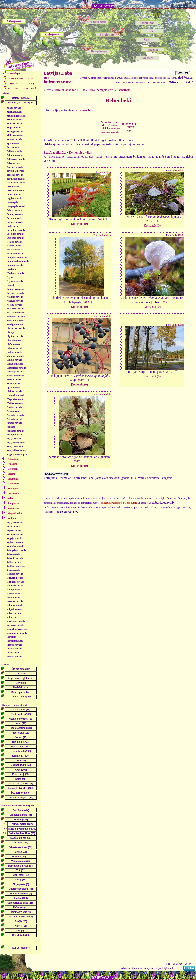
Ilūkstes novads (14, 250)
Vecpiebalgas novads (17, 629)
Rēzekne (11, 427)
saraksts (21, 79)
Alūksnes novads (15, 135)
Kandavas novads (15, 289)
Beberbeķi (124, 90)
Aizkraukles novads (16, 116)
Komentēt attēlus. (81, 152)
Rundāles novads (15, 546)
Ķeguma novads (15, 297)
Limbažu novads (15, 340)
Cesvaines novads (15, 191)
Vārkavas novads (15, 625)
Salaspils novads (15, 558)
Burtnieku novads (16, 179)
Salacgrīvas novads (16, 550)
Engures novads (14, 222)
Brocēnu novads (15, 175)
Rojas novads (13, 527)
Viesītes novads (14, 645)
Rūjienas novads (15, 542)
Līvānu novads (14, 344)
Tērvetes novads (15, 601)
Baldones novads (15, 155)
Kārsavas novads (15, 293)
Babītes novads (14, 151)
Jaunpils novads (15, 265)
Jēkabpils (11, 269)
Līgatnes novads (15, 336)
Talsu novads (13, 597)
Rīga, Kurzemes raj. (17, 443)
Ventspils (11, 637)
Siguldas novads (15, 574)
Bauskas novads (15, 167)
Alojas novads (14, 128)
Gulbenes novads (15, 238)
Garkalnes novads (16, 230)
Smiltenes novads (15, 586)
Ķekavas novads (15, 301)
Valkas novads (14, 613)
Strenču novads (14, 594)
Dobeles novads (14, 210)
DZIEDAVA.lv (103, 6)
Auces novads (13, 147)
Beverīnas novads (15, 171)
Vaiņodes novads (15, 609)
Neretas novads (14, 380)
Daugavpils (12, 202)
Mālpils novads (14, 360)
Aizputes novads (15, 120)
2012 (101, 219)
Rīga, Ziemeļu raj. (16, 523)
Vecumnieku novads (17, 633)
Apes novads (13, 143)
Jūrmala (11, 285)
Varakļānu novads (16, 621)
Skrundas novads (15, 582)
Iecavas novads (14, 242)
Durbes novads (14, 218)
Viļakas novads (14, 649)
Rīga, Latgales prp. (16, 446)
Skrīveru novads (15, 578)
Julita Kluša (105, 172)
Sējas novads (13, 570)
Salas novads (13, 554)
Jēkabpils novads (15, 273)
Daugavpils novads (16, 206)
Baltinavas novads (16, 159)
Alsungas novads (15, 132)
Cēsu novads (13, 187)
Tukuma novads (15, 605)
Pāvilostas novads (15, 403)
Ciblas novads (14, 195)
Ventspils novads (15, 641)
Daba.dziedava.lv (23, 89)
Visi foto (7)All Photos (110, 125)
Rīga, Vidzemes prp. (17, 450)
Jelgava (10, 277)
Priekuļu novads (15, 419)
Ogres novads (13, 387)
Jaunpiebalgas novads (18, 261)
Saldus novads (14, 562)
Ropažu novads (14, 531)
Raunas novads (14, 423)
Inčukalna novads (15, 254)
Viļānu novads (14, 653)
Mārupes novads (15, 364)
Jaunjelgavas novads (17, 258)
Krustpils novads (15, 320)
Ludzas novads (14, 352)
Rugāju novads (14, 538)
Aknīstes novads (15, 124)
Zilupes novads (14, 657)
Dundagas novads (15, 214)
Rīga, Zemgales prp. (17, 454)
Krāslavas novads (15, 313)
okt (129, 131)
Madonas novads (15, 356)
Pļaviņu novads (14, 407)
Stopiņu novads (14, 590)
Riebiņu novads (14, 435)
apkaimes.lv (83, 110)
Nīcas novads (13, 383)
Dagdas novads (14, 198)
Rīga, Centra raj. (15, 439)
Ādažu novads (14, 108)
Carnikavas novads (16, 183)
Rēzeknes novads (15, 431)
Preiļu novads (13, 411)
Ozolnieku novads (16, 395)
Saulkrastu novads (16, 566)
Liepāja (10, 332)
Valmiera (11, 617)
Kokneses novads (15, 309)
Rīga (83, 90)
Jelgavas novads (15, 281)
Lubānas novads (15, 348)
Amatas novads (14, 139)
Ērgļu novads (13, 226)
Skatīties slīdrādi (55, 152)
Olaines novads (14, 391)
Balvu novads (13, 163)
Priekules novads (15, 415)
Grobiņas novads (15, 234)
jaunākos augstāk (110, 132)
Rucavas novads (15, 534)
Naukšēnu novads (15, 376)
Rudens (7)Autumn (129, 125)
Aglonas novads (14, 112)
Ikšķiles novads (14, 246)
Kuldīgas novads (15, 324)
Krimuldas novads (16, 317)
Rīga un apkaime (65, 90)
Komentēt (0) (79, 224)
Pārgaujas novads (15, 399)
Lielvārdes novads (16, 328)
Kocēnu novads (14, 305)
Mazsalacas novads (16, 368)
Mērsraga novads (15, 372)
